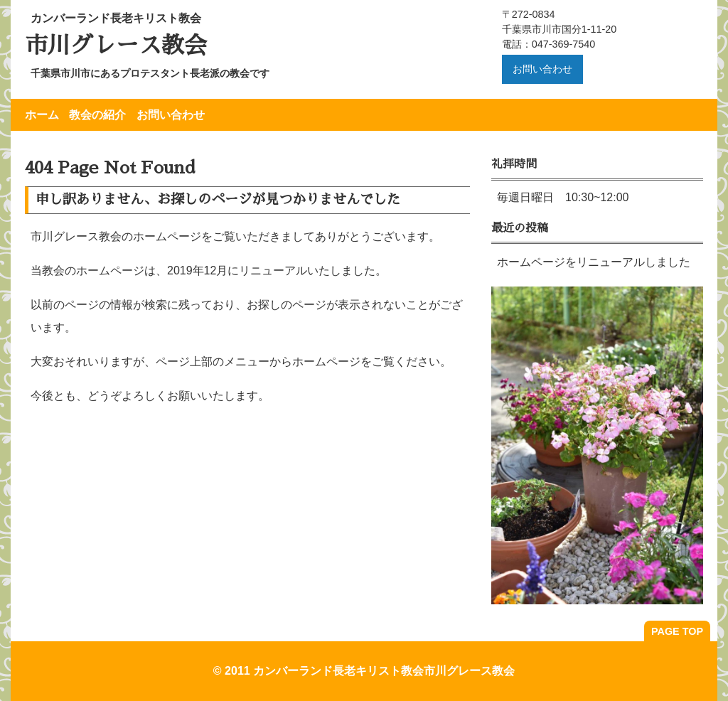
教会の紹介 (97, 115)
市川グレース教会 (116, 46)
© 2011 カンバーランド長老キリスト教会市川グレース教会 (364, 671)
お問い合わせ (542, 69)
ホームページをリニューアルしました (594, 262)
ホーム (42, 115)
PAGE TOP (677, 631)
